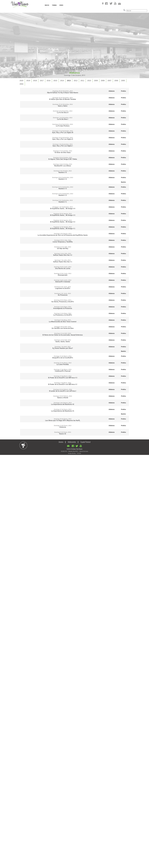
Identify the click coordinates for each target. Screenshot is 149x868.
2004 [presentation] (21, 84)
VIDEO (61, 5)
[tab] (22, 81)
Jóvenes (61, 442)
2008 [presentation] (103, 81)
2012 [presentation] (76, 81)
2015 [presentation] (55, 81)
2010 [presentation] (89, 81)
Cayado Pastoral (85, 442)
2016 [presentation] (49, 81)
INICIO (47, 5)
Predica (123, 91)
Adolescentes (72, 442)
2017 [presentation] (42, 81)
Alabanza (112, 91)
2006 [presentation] (116, 81)
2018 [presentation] (35, 81)
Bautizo (123, 182)
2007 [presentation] (109, 81)
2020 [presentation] (21, 81)
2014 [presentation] (62, 81)
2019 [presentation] (28, 81)
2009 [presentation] (96, 81)
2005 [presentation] (123, 81)
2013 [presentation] (69, 81)
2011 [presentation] (82, 81)
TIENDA (54, 5)
